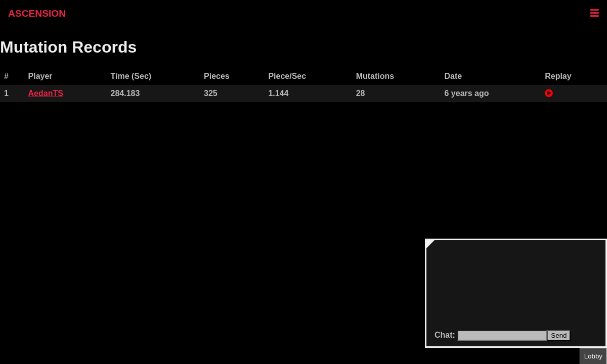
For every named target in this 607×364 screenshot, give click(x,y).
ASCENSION (37, 13)
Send (559, 335)
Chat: (446, 335)
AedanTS (46, 93)
